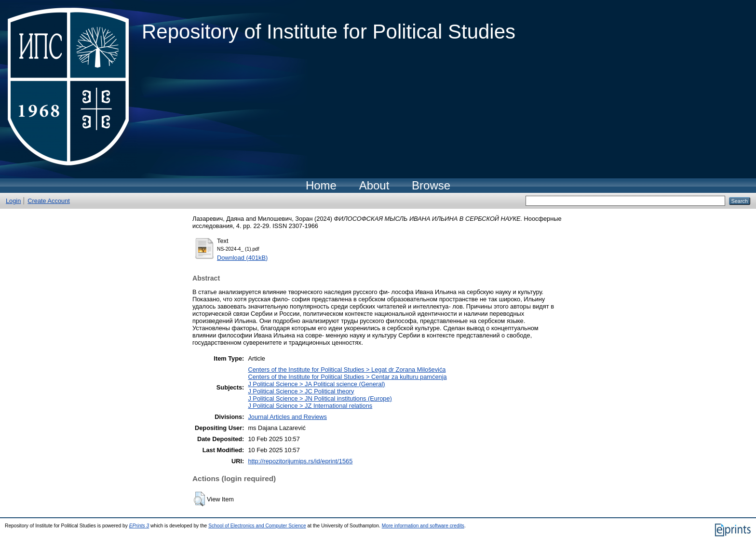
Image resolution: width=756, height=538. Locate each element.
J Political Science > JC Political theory (301, 391)
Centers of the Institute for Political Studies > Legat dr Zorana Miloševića (347, 370)
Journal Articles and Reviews (287, 417)
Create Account (49, 201)
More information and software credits (423, 526)
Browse (431, 185)
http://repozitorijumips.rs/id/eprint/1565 (300, 461)
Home (321, 185)
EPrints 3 (139, 526)
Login (13, 201)
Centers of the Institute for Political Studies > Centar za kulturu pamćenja (347, 377)
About (374, 185)
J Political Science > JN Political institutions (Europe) (320, 398)
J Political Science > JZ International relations (310, 406)
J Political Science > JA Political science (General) (316, 384)
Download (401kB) (242, 258)
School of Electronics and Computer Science (257, 526)
